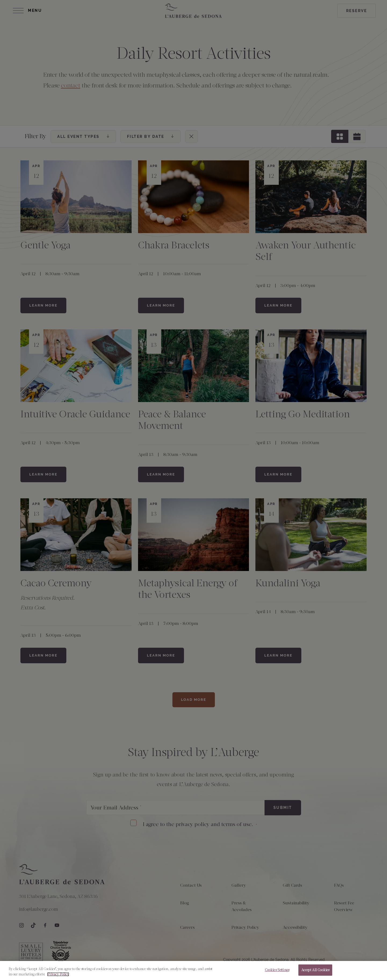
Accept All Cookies (315, 973)
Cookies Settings (277, 973)
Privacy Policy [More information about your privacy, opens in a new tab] (58, 977)
